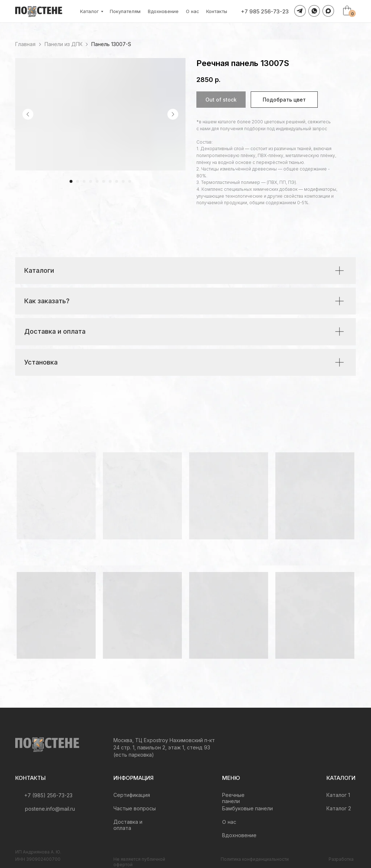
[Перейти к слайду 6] (104, 181)
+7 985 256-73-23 (265, 11)
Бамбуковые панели (247, 808)
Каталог (89, 11)
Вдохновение (163, 11)
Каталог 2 (339, 808)
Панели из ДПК (64, 44)
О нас (193, 11)
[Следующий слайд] (173, 114)
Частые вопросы (135, 808)
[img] (47, 745)
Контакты (217, 11)
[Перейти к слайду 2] (78, 181)
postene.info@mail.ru (50, 809)
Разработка (341, 859)
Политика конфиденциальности (255, 859)
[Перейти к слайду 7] (110, 181)
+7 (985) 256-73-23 (48, 795)
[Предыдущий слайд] (28, 114)
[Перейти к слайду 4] (91, 181)
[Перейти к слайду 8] (117, 181)
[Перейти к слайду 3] (84, 181)
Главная (25, 44)
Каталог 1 (338, 795)
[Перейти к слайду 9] (123, 181)
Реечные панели (233, 798)
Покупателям (125, 11)
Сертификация (132, 795)
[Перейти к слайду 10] (130, 181)
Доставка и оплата (128, 825)
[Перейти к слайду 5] (97, 181)
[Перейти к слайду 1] (71, 181)
